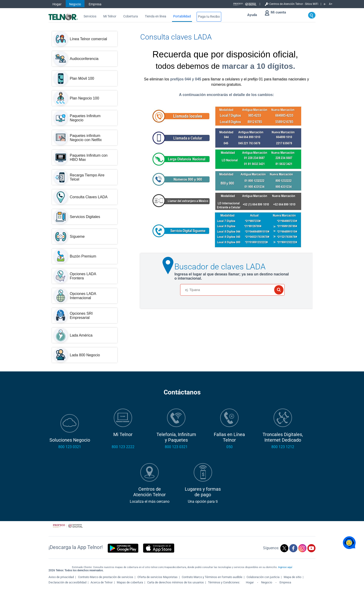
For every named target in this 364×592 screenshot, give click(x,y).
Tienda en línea (156, 16)
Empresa (95, 4)
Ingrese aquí (285, 567)
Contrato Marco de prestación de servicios (106, 577)
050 (229, 447)
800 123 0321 (70, 447)
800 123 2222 (123, 447)
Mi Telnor (110, 16)
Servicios (90, 16)
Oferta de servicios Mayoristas (158, 577)
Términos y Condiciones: (224, 582)
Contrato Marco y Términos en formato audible (212, 577)
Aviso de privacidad (61, 577)
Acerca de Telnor (102, 582)
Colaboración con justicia (263, 577)
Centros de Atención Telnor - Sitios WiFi (294, 4)
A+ (331, 4)
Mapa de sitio (292, 577)
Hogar (57, 4)
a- (325, 4)
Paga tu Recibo (209, 17)
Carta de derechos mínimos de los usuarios (175, 582)
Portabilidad (182, 16)
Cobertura (131, 16)
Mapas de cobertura (130, 582)
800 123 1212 (283, 447)
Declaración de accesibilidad (67, 582)
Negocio (75, 4)
